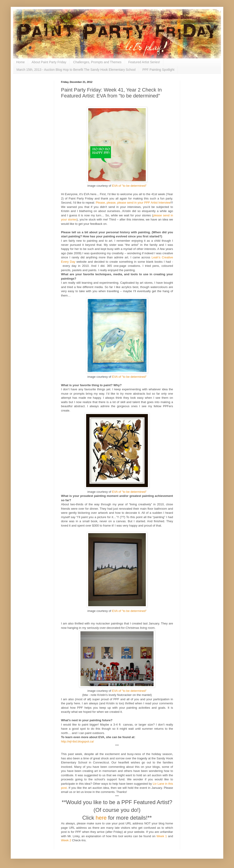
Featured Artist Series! (144, 62)
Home (20, 62)
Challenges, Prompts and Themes (97, 62)
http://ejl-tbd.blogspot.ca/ (77, 741)
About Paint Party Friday (49, 62)
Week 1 (162, 836)
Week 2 (66, 840)
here (101, 818)
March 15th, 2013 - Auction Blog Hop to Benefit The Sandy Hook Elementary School (76, 70)
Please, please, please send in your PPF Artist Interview (133, 203)
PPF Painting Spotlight (158, 70)
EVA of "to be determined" (129, 186)
